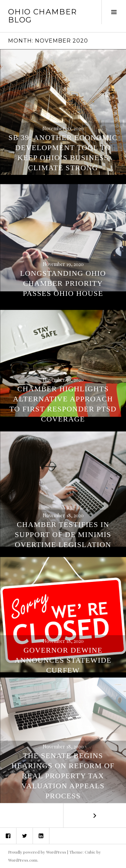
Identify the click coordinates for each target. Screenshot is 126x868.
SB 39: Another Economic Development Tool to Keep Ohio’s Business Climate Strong (63, 153)
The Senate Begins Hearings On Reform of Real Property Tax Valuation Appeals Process (63, 776)
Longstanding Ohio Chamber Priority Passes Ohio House (63, 283)
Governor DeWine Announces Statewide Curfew (63, 660)
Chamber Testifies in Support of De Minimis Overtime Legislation (63, 535)
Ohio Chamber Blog (43, 16)
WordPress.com (23, 860)
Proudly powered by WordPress (37, 852)
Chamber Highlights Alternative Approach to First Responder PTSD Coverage (63, 404)
